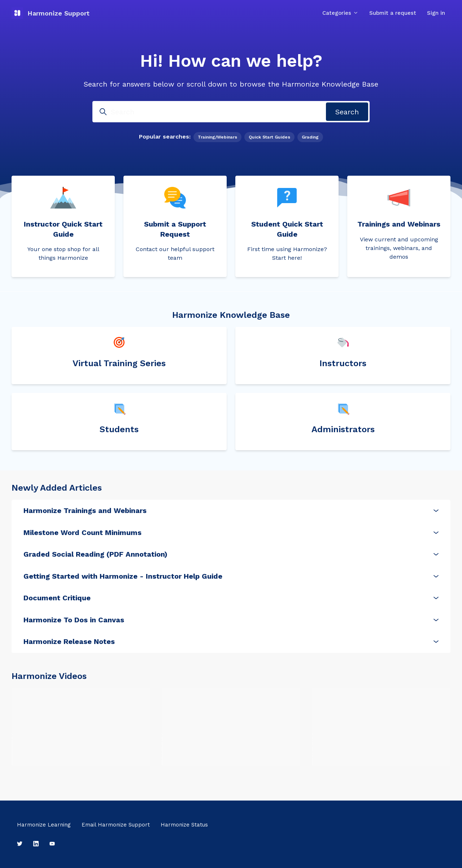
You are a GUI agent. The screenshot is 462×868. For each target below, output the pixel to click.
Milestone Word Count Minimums (231, 532)
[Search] (231, 112)
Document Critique (231, 598)
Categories (340, 13)
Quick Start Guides (269, 137)
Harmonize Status (184, 825)
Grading (310, 137)
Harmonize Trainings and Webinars (231, 510)
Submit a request (393, 13)
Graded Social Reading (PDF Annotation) (231, 554)
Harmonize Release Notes (231, 641)
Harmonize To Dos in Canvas (231, 620)
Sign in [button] (436, 13)
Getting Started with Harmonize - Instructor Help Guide (231, 576)
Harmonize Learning (44, 825)
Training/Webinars (217, 137)
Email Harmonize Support (116, 825)
